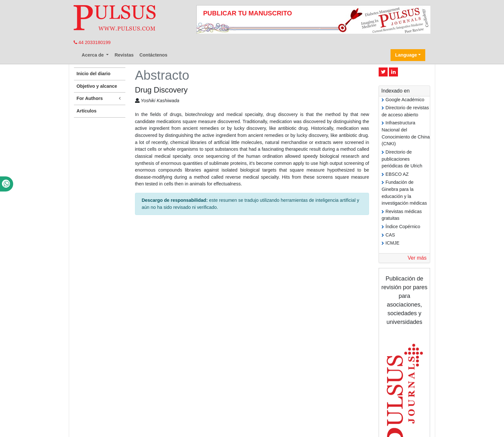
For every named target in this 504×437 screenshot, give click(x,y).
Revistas (124, 55)
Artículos (86, 111)
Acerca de (93, 55)
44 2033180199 (92, 42)
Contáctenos (153, 55)
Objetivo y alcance (97, 86)
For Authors (100, 98)
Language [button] (406, 55)
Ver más (417, 258)
